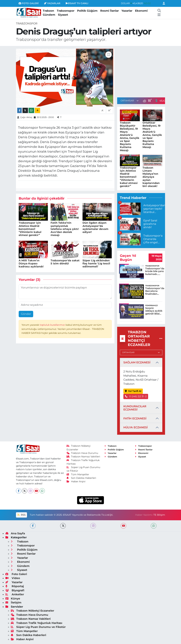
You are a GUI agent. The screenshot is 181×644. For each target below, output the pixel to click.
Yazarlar (127, 11)
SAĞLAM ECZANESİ (137, 362)
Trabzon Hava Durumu (82, 453)
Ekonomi (141, 11)
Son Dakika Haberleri (81, 478)
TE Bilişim (159, 515)
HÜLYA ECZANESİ (136, 427)
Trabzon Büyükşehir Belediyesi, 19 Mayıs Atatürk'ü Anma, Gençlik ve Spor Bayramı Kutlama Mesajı (130, 136)
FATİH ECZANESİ (135, 418)
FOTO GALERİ (29, 3)
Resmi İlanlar (109, 11)
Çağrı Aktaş (26, 117)
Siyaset (63, 15)
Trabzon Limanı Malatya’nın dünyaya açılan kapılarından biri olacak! (151, 177)
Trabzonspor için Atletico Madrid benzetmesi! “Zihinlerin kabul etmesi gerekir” (30, 229)
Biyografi (15, 590)
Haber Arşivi (76, 481)
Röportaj (15, 586)
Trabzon (48, 11)
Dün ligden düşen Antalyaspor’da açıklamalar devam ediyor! (95, 227)
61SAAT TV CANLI (77, 3)
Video (13, 578)
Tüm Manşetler (78, 474)
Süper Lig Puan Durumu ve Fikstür (38, 627)
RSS (21, 515)
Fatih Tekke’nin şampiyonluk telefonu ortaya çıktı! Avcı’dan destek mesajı (65, 229)
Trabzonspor (66, 11)
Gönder (26, 314)
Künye (13, 599)
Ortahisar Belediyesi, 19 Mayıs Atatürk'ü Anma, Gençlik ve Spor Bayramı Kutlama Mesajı (152, 135)
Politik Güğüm (87, 11)
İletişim (13, 602)
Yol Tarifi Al (133, 391)
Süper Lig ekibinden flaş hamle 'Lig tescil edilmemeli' (96, 263)
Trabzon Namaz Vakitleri (83, 457)
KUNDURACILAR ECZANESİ (135, 408)
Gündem (49, 15)
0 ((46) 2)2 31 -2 (136, 396)
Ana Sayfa (15, 533)
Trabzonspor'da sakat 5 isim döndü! (65, 262)
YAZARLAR (52, 3)
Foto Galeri (16, 574)
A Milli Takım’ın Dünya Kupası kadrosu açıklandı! (31, 263)
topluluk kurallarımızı (53, 325)
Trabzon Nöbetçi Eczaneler (32, 611)
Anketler (15, 594)
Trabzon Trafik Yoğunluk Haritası (37, 623)
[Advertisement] (144, 71)
